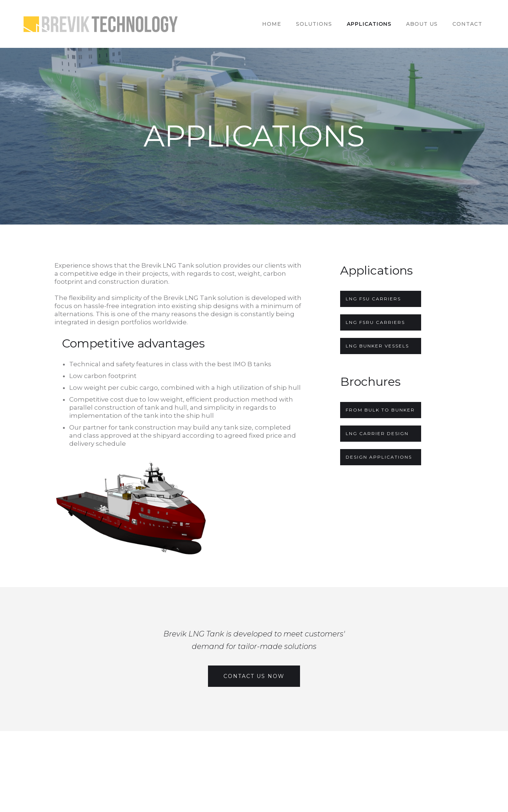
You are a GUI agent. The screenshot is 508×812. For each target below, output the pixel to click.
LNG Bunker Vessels (377, 346)
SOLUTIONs (314, 24)
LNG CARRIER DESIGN (377, 433)
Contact (467, 24)
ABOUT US (422, 24)
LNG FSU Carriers (373, 299)
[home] (103, 24)
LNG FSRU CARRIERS (375, 322)
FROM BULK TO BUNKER (380, 410)
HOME (272, 24)
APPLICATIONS (369, 24)
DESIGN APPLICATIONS (379, 457)
